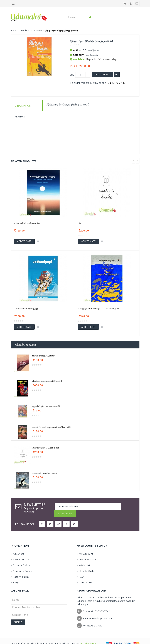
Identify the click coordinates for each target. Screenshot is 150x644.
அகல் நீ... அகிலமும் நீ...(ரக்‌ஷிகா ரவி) (51, 427)
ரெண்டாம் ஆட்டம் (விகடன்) (47, 381)
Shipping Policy (21, 564)
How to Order (86, 564)
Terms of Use (20, 552)
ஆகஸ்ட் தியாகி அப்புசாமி (46, 406)
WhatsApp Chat (92, 618)
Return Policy (20, 570)
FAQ (80, 570)
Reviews (20, 116)
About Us (18, 547)
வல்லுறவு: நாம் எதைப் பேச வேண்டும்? (98, 308)
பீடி (80, 223)
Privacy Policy (20, 558)
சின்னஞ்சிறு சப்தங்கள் (44, 356)
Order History (86, 552)
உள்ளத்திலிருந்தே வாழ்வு (27, 223)
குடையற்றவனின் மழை (44, 473)
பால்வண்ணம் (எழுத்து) (26, 308)
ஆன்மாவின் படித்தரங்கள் (46, 448)
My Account (85, 547)
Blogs (15, 575)
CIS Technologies (88, 636)
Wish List (83, 558)
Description (23, 106)
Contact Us (85, 575)
